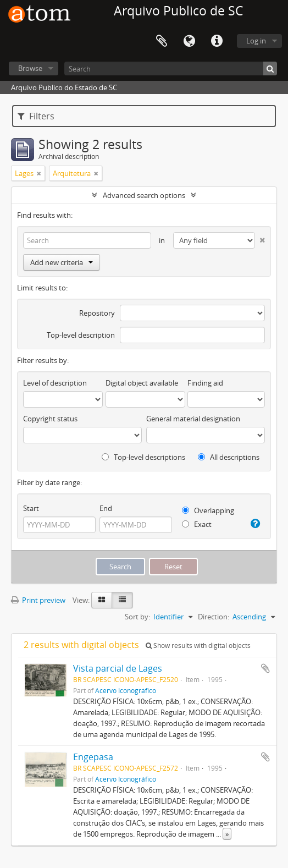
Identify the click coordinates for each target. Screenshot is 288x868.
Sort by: (137, 617)
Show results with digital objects (198, 645)
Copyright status (50, 419)
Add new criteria (62, 262)
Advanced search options (144, 195)
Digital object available (142, 383)
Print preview (38, 600)
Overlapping (208, 510)
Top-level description (81, 335)
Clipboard (162, 41)
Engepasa (93, 757)
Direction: (214, 617)
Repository (97, 313)
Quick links (217, 41)
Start (31, 508)
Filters (36, 116)
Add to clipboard (265, 668)
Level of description (55, 383)
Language (189, 41)
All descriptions (229, 457)
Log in (256, 41)
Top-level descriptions (143, 457)
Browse (30, 68)
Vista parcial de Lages (118, 668)
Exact (197, 524)
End (106, 508)
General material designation (193, 419)
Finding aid (205, 383)
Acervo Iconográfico (126, 690)
